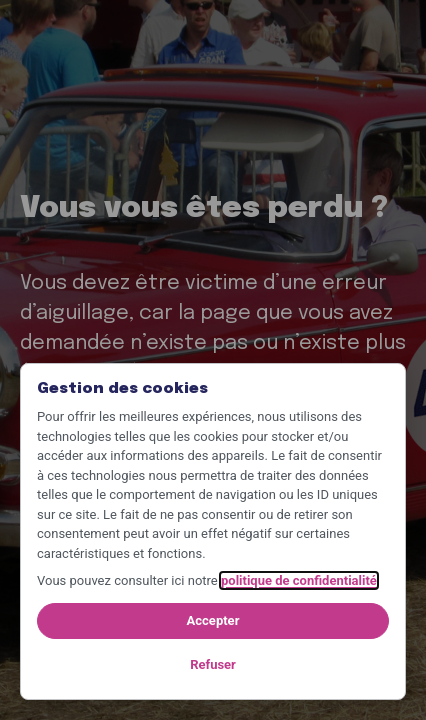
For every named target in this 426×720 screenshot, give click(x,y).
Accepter (213, 620)
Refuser (213, 664)
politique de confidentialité (299, 580)
